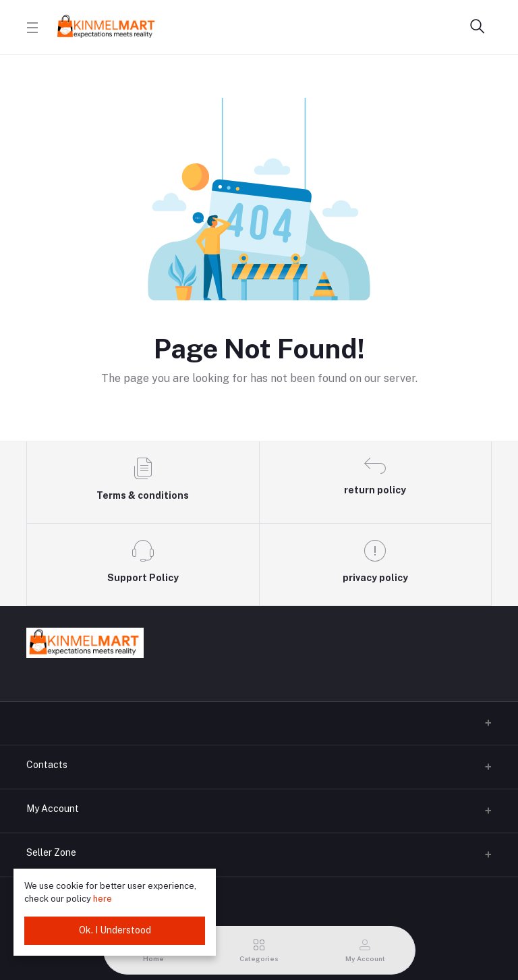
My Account (53, 809)
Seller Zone (51, 852)
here (103, 899)
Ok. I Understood (115, 930)
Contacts (47, 765)
